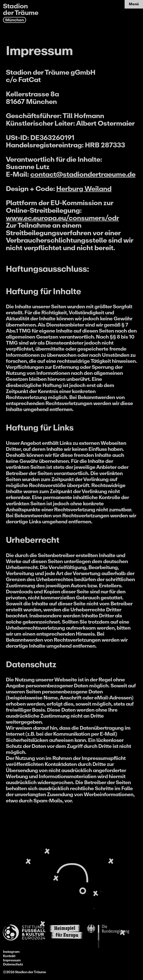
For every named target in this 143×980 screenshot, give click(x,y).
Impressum (12, 960)
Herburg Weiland (84, 189)
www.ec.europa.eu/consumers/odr (62, 218)
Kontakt (9, 956)
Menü (134, 4)
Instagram (11, 952)
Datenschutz (13, 964)
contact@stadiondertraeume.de (83, 174)
